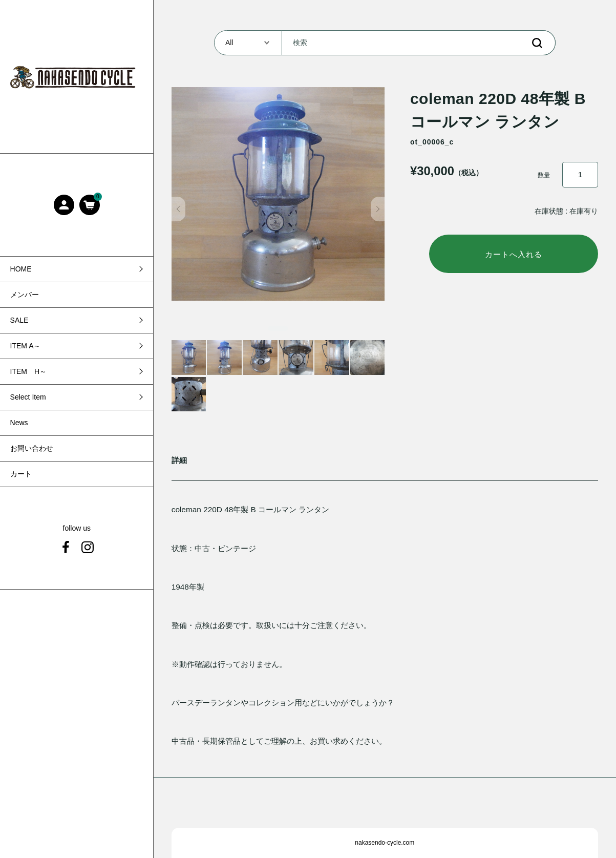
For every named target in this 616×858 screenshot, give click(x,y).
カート (21, 474)
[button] (178, 209)
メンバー (25, 295)
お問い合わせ (32, 448)
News (19, 423)
